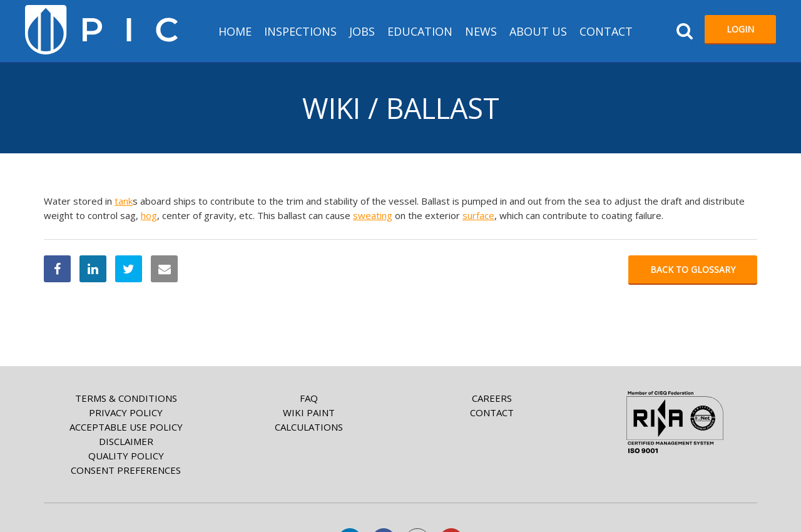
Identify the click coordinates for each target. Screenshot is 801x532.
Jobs (362, 31)
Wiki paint (309, 412)
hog (149, 215)
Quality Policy (126, 456)
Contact (606, 31)
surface (478, 215)
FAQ (309, 398)
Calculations (309, 427)
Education (420, 31)
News (481, 31)
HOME (235, 31)
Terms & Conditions (126, 398)
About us (538, 31)
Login (740, 29)
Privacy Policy (126, 412)
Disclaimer (126, 441)
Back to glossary (693, 269)
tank (124, 201)
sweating (373, 215)
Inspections (300, 31)
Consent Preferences (126, 470)
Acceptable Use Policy (126, 427)
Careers (492, 398)
